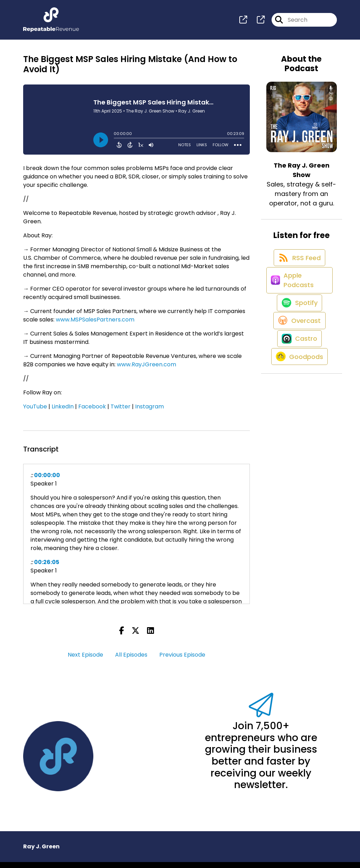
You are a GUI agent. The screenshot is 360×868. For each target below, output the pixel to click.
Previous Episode (182, 661)
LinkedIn (63, 412)
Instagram (149, 412)
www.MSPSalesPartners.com (95, 325)
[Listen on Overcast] (298, 354)
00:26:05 (47, 568)
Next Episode (85, 661)
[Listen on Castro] (298, 380)
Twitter (121, 412)
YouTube (35, 412)
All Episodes (131, 661)
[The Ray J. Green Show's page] (243, 23)
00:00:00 (47, 481)
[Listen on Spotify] (298, 329)
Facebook (92, 412)
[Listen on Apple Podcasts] (298, 300)
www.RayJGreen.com (146, 370)
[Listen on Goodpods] (298, 405)
